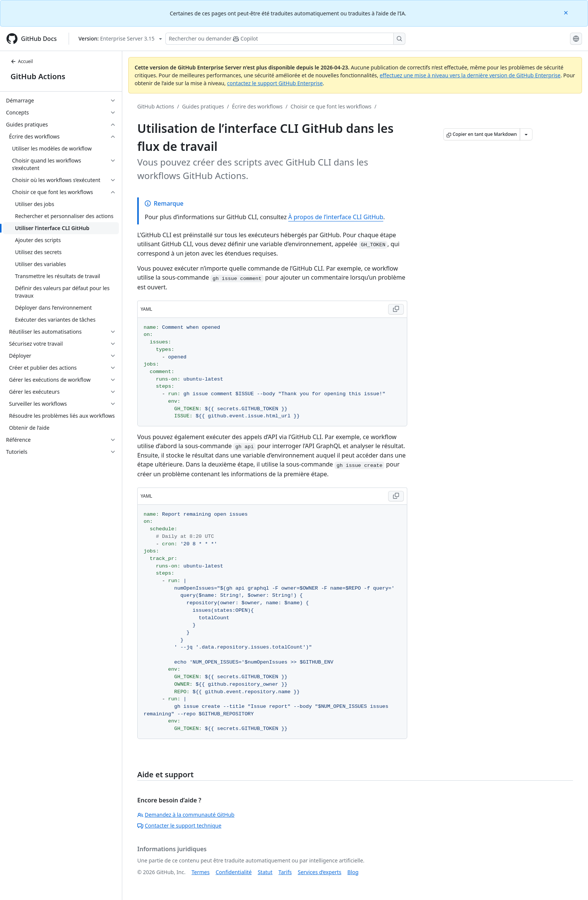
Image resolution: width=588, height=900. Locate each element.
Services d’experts (319, 872)
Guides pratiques (203, 106)
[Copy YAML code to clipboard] (396, 309)
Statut (265, 872)
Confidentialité (234, 872)
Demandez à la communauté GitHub (186, 815)
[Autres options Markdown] (526, 134)
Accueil (22, 61)
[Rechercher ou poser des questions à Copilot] (285, 39)
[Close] (567, 12)
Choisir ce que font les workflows (331, 106)
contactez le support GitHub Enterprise (275, 83)
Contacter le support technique (179, 826)
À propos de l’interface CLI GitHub (336, 217)
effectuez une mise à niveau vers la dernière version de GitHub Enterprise (470, 75)
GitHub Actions (38, 76)
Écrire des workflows (257, 106)
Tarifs (285, 872)
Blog (353, 872)
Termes (201, 872)
